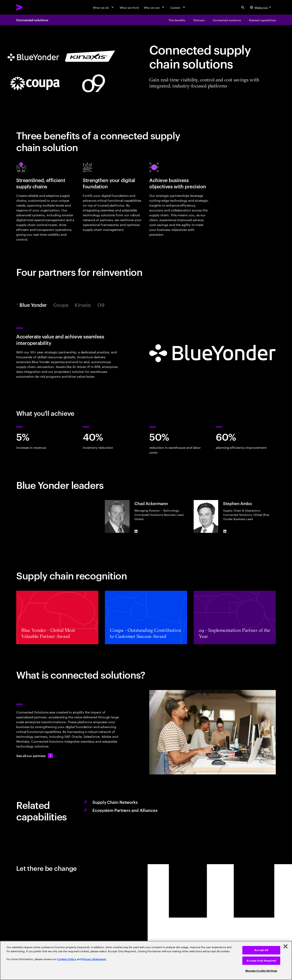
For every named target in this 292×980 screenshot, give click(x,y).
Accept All (261, 950)
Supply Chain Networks (115, 802)
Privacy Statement (94, 959)
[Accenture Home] (29, 7)
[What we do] (104, 7)
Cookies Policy (67, 959)
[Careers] (178, 7)
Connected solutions (32, 20)
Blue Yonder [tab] (34, 305)
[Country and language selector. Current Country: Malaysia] (261, 7)
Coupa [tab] (61, 305)
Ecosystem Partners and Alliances (125, 810)
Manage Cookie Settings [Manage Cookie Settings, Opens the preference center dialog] (261, 971)
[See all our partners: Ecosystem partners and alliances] (35, 756)
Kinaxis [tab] (83, 305)
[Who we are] (155, 7)
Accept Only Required (261, 961)
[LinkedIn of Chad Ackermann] (136, 531)
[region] (146, 960)
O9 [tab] (101, 305)
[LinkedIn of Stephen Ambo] (225, 531)
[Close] (286, 946)
